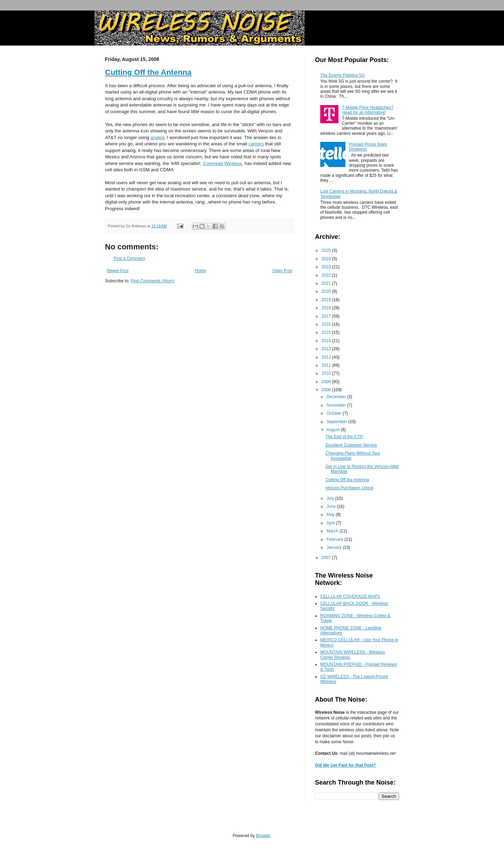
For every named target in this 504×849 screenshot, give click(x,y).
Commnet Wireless (222, 163)
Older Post (282, 271)
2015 (327, 332)
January (335, 547)
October (335, 413)
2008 (327, 390)
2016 (327, 324)
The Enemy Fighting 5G (342, 75)
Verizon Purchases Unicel (349, 488)
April (331, 523)
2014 (327, 341)
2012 (327, 357)
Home (201, 271)
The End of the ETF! (344, 437)
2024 (327, 259)
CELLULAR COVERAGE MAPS (350, 596)
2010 (327, 373)
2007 (327, 558)
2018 (327, 308)
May (331, 515)
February (335, 539)
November (337, 405)
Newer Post (118, 271)
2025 (327, 250)
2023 (327, 267)
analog (157, 137)
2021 (327, 283)
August (334, 430)
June (332, 506)
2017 (327, 316)
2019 (327, 300)
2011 (327, 365)
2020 (327, 291)
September (337, 422)
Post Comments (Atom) (152, 281)
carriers (256, 144)
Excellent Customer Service (351, 445)
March (333, 531)
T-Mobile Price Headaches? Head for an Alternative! (368, 110)
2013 (327, 349)
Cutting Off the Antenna (148, 72)
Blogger (263, 836)
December (337, 397)
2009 (327, 382)
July (331, 498)
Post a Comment (129, 258)
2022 (327, 275)
